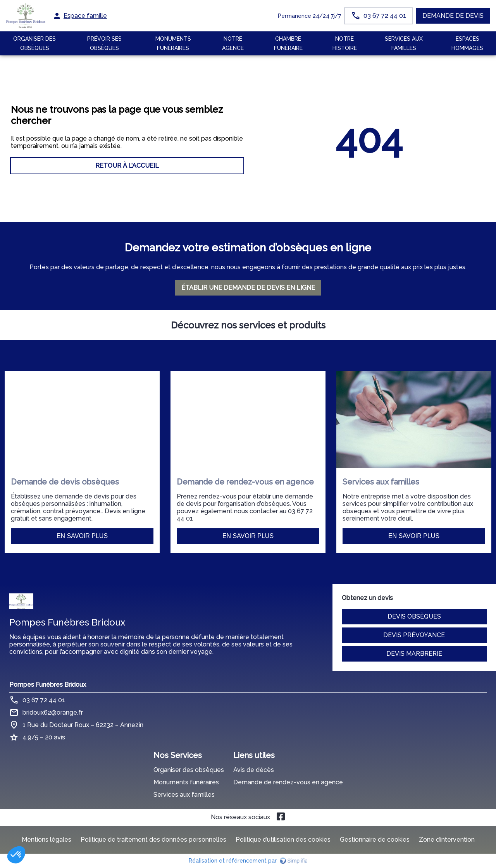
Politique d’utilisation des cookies (283, 840)
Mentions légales (46, 840)
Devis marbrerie (414, 654)
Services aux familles (184, 795)
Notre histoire (345, 43)
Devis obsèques (414, 616)
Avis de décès (254, 770)
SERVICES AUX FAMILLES (404, 43)
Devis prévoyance (414, 635)
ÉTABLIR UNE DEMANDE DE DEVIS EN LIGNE (248, 288)
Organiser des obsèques (189, 770)
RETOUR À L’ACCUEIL (127, 166)
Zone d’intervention (447, 840)
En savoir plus (82, 536)
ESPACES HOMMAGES (467, 43)
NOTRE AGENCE (233, 43)
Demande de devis (453, 16)
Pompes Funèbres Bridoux (48, 685)
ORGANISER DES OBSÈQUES (34, 43)
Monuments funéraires (173, 43)
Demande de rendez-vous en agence (288, 782)
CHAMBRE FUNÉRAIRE (288, 43)
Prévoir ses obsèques (104, 43)
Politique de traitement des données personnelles (153, 840)
